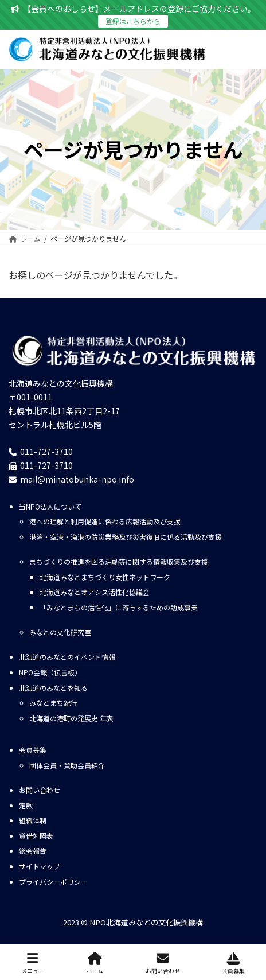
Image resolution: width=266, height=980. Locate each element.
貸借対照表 (36, 836)
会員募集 (33, 750)
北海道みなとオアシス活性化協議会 (95, 592)
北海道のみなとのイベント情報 (67, 657)
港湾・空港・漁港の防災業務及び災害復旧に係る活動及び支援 (126, 537)
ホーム (95, 963)
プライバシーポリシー (53, 882)
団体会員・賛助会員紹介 (67, 765)
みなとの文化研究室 (60, 633)
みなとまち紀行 (53, 703)
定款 (26, 805)
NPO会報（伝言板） (50, 672)
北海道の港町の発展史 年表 (71, 718)
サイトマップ (40, 866)
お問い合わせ (40, 790)
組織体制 (33, 820)
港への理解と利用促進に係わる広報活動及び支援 (105, 522)
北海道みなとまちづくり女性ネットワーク (105, 577)
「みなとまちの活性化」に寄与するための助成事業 (119, 607)
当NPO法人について (50, 506)
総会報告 (33, 851)
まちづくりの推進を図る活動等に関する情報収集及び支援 (119, 562)
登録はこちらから (133, 21)
